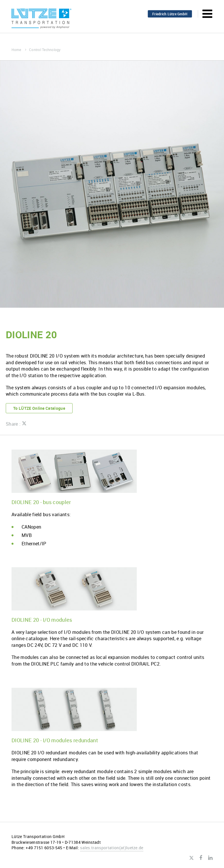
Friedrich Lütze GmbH (170, 14)
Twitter (191, 858)
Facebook (201, 858)
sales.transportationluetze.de (112, 848)
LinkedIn (210, 858)
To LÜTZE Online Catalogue (39, 408)
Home (19, 50)
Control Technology (45, 50)
